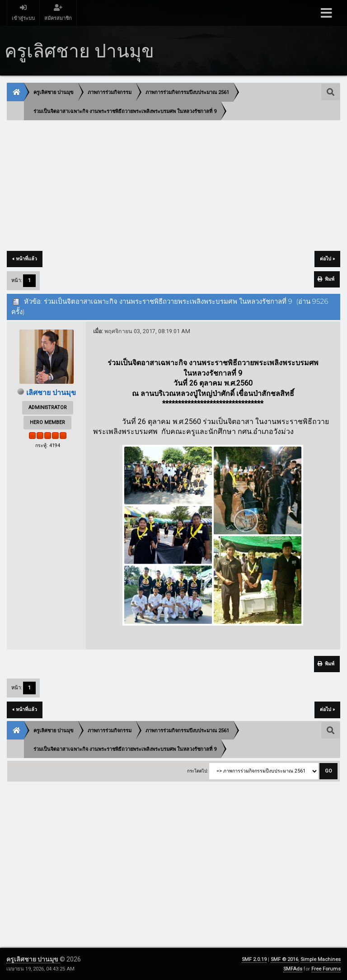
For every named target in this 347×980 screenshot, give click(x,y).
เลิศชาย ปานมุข (51, 393)
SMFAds (293, 969)
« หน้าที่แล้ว (25, 259)
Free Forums (326, 969)
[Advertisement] (173, 186)
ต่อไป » (327, 259)
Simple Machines (321, 959)
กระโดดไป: (197, 771)
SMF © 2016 (284, 959)
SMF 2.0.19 (254, 959)
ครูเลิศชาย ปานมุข (33, 959)
